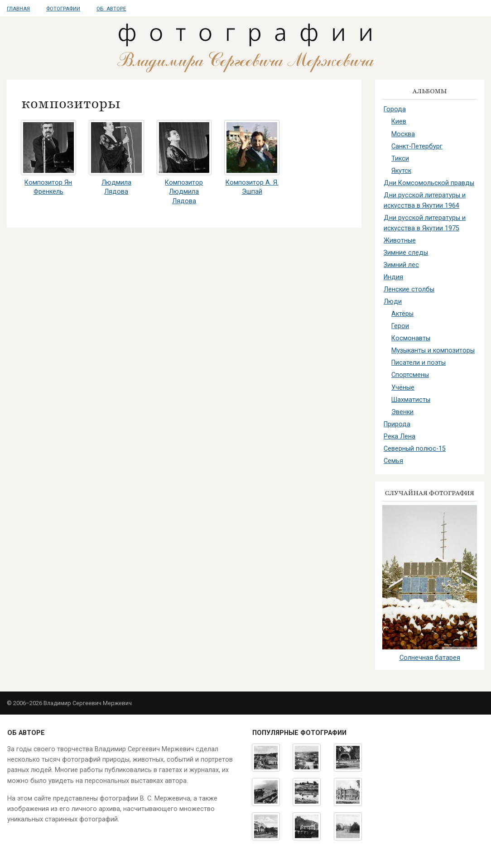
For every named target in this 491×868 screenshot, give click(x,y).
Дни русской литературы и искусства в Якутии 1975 (425, 223)
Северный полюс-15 (415, 449)
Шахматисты (411, 400)
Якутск (401, 171)
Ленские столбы (409, 289)
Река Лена (400, 436)
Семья (393, 461)
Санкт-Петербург (417, 146)
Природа (397, 424)
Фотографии (63, 9)
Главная (18, 9)
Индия (393, 277)
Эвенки (402, 412)
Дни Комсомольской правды (429, 183)
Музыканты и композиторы (433, 351)
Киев (399, 122)
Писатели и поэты (419, 363)
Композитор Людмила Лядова (184, 192)
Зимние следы (406, 253)
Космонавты (411, 338)
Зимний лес (401, 265)
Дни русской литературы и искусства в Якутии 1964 (425, 200)
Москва (403, 134)
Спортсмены (410, 375)
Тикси (400, 159)
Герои (400, 326)
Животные (400, 241)
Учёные (403, 388)
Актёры (402, 314)
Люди (393, 302)
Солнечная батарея (430, 658)
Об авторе (111, 9)
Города (395, 109)
